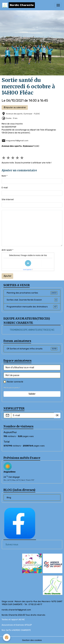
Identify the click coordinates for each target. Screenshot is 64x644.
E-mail (5, 188)
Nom (4, 176)
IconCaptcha (27, 270)
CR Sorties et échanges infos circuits (32, 349)
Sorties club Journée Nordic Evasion (32, 300)
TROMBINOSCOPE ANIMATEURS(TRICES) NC (32, 330)
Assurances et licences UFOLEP (17, 625)
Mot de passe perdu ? (12, 388)
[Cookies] (7, 637)
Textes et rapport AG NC (13, 620)
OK (57, 415)
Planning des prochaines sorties (32, 293)
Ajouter (7, 276)
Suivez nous (12, 545)
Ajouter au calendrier (15, 108)
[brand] (19, 5)
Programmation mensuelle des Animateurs (32, 307)
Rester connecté (15, 382)
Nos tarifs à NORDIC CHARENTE (16, 630)
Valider (32, 394)
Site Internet (8, 200)
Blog (9, 498)
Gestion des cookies (32, 640)
